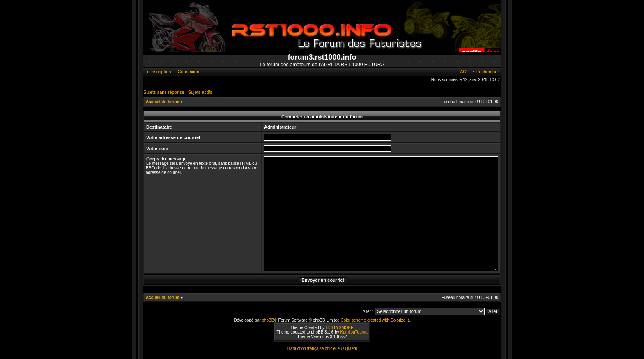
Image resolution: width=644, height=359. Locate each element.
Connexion (186, 72)
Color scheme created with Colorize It (375, 320)
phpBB (268, 320)
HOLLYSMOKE (340, 328)
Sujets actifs (200, 92)
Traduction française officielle (313, 349)
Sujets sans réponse (164, 92)
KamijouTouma (354, 332)
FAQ (460, 72)
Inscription (159, 72)
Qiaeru (351, 349)
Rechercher (485, 72)
